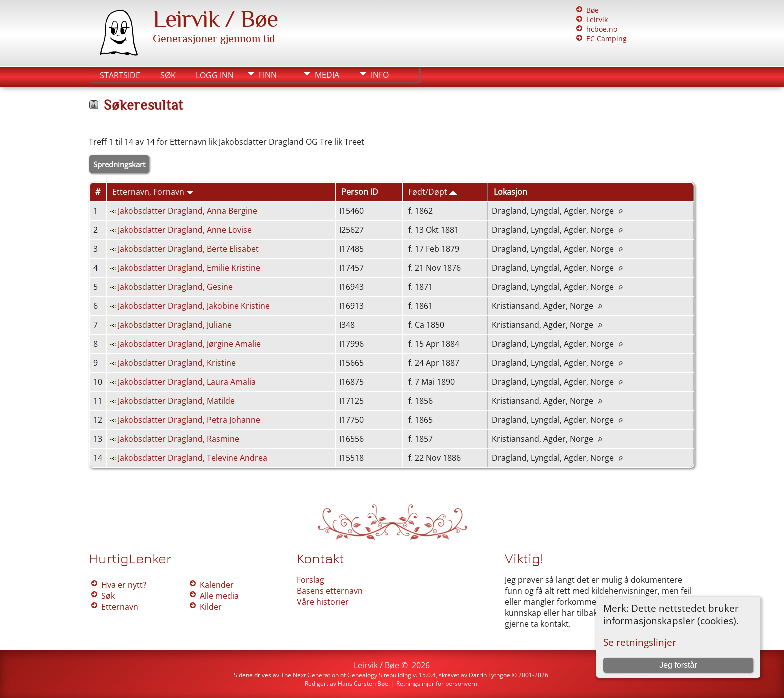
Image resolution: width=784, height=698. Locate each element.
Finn (268, 75)
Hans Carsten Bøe (363, 684)
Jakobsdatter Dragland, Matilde (176, 401)
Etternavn (120, 607)
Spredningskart (119, 164)
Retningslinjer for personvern (437, 684)
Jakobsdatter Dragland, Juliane (175, 325)
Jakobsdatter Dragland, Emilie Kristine (189, 268)
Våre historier (323, 602)
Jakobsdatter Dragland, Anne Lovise (185, 230)
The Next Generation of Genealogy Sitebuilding (346, 675)
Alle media (219, 596)
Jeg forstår (678, 665)
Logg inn (215, 75)
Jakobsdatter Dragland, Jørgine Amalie (189, 344)
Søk (168, 75)
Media (327, 75)
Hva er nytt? (124, 585)
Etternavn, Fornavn (153, 192)
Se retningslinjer (640, 642)
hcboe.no (602, 29)
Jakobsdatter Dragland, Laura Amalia (187, 382)
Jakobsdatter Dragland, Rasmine (179, 439)
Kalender (217, 585)
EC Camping (607, 38)
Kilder (211, 607)
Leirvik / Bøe (215, 19)
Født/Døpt (433, 192)
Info (380, 75)
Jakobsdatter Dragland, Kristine (177, 363)
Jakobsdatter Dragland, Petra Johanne (189, 420)
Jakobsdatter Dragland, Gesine (175, 287)
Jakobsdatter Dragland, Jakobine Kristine (194, 306)
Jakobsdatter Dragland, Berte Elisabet (188, 249)
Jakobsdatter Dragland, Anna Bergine (188, 211)
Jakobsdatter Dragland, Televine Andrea (193, 458)
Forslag (311, 580)
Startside (120, 75)
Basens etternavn (330, 591)
